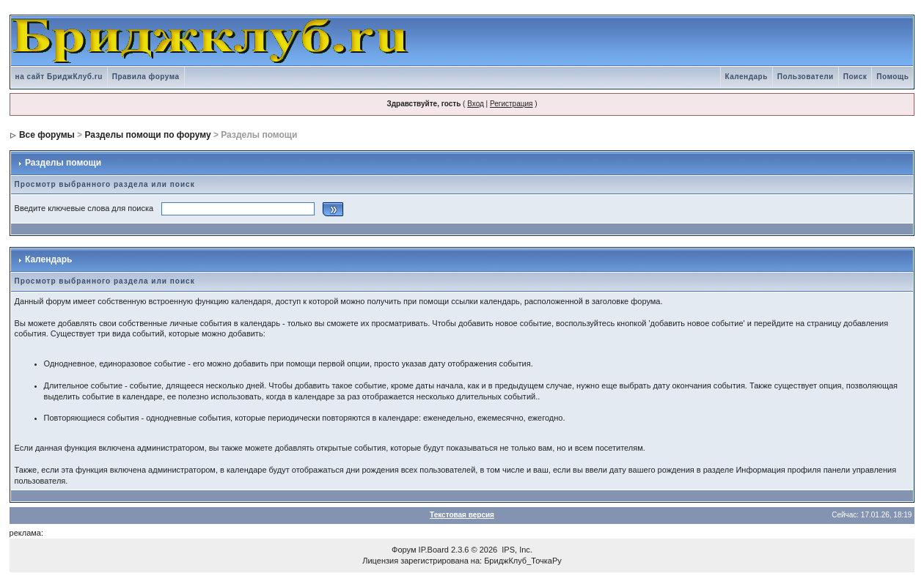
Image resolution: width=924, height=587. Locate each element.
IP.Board (434, 550)
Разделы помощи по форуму (147, 135)
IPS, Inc (516, 550)
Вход (476, 104)
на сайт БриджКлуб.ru (59, 77)
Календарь (747, 77)
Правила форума (146, 77)
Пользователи (806, 77)
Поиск (855, 77)
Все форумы (47, 135)
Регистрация (511, 104)
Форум (404, 550)
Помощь (892, 77)
